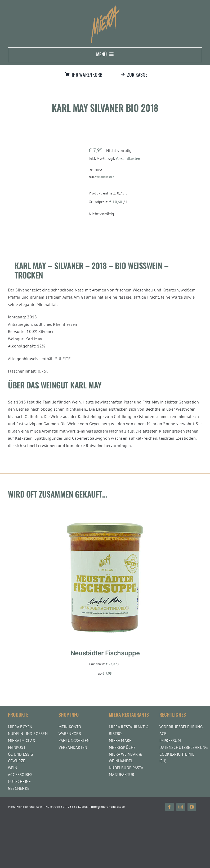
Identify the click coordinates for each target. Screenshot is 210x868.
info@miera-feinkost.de (108, 807)
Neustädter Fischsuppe (105, 653)
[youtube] (192, 807)
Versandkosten (128, 158)
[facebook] (169, 807)
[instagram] (181, 807)
